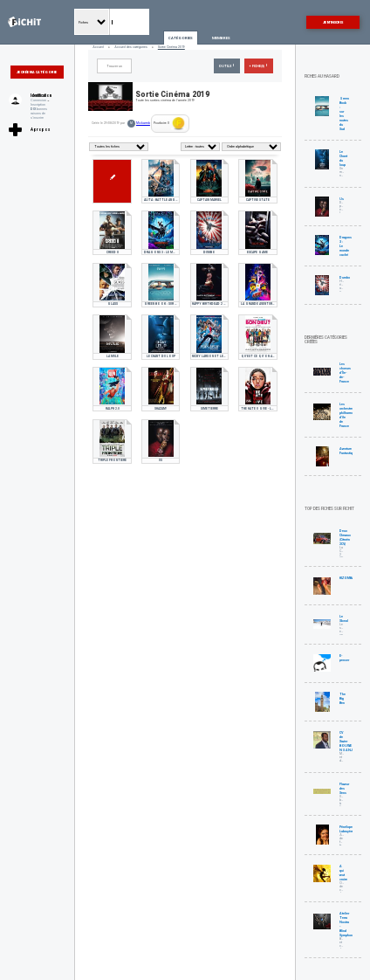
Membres (221, 38)
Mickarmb (143, 123)
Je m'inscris (333, 22)
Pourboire (169, 124)
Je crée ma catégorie (37, 72)
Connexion (38, 100)
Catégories (181, 38)
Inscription (38, 104)
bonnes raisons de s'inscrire (39, 113)
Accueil (98, 47)
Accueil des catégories (131, 47)
